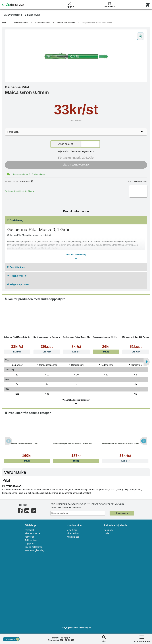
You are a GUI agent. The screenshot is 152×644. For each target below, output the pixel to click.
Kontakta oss (73, 537)
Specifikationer (17, 267)
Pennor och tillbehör (66, 23)
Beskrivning (15, 220)
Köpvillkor (29, 537)
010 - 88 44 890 (67, 640)
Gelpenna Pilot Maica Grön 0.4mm (97, 23)
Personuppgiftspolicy (34, 550)
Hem (4, 23)
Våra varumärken (33, 533)
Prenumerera (122, 513)
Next (144, 441)
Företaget (29, 530)
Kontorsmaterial (21, 23)
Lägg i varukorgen (76, 165)
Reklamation (31, 540)
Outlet (107, 533)
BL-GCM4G (26, 181)
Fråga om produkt (18, 284)
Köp (106, 352)
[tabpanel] (76, 56)
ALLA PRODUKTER (142, 639)
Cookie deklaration (33, 547)
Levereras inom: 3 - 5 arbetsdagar (29, 174)
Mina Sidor (72, 530)
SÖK (104, 639)
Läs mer (17, 352)
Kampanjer (109, 530)
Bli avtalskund (73, 533)
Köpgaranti (30, 544)
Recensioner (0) (17, 276)
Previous (8, 441)
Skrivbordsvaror (43, 23)
